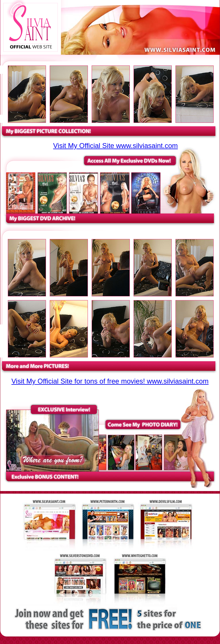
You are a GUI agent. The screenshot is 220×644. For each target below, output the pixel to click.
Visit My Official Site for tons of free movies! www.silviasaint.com (110, 381)
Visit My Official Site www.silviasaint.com (115, 146)
